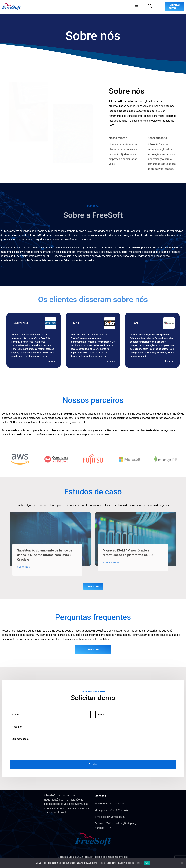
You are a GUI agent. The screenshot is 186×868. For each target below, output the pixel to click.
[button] (82, 381)
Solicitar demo (174, 6)
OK (147, 863)
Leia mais (93, 586)
